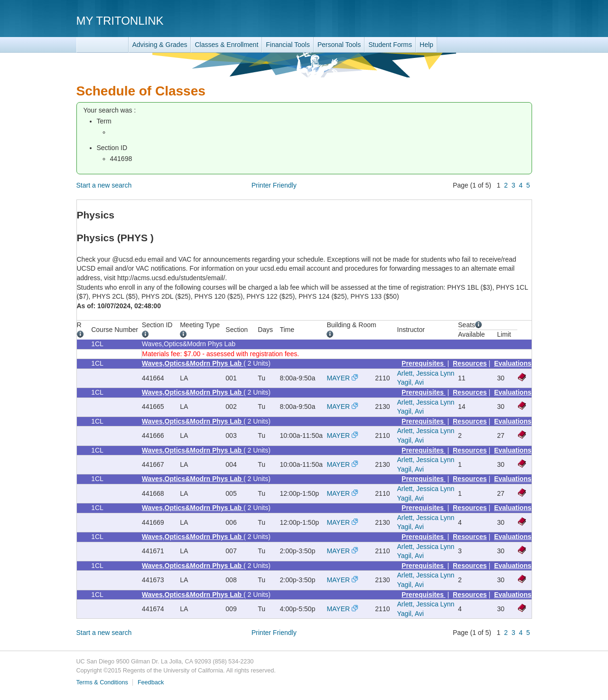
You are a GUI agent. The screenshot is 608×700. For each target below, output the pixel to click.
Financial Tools (288, 45)
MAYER (338, 378)
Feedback (151, 682)
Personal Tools (339, 45)
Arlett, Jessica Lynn (426, 373)
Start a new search (104, 185)
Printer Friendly (274, 185)
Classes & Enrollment (226, 45)
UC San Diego (478, 20)
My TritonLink (120, 21)
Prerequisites (424, 363)
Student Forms (390, 45)
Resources (470, 363)
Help (426, 45)
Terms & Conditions (102, 682)
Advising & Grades (160, 45)
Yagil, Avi (411, 382)
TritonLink (103, 45)
